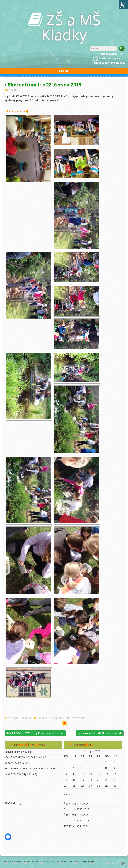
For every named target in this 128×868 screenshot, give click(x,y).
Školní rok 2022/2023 (77, 809)
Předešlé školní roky (60, 718)
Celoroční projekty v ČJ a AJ (21, 774)
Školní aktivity (79, 718)
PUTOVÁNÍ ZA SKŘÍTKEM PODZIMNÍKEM (30, 768)
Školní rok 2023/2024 (77, 804)
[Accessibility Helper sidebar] (124, 4)
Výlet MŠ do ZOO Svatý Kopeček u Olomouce (35, 733)
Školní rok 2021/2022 (77, 815)
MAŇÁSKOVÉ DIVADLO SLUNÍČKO (25, 757)
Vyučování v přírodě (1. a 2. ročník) (100, 733)
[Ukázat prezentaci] (16, 111)
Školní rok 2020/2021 (77, 820)
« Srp (67, 794)
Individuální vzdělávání (18, 752)
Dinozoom (88, 862)
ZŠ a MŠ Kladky (71, 27)
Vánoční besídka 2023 (18, 763)
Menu (64, 71)
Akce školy (42, 718)
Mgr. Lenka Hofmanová (19, 718)
